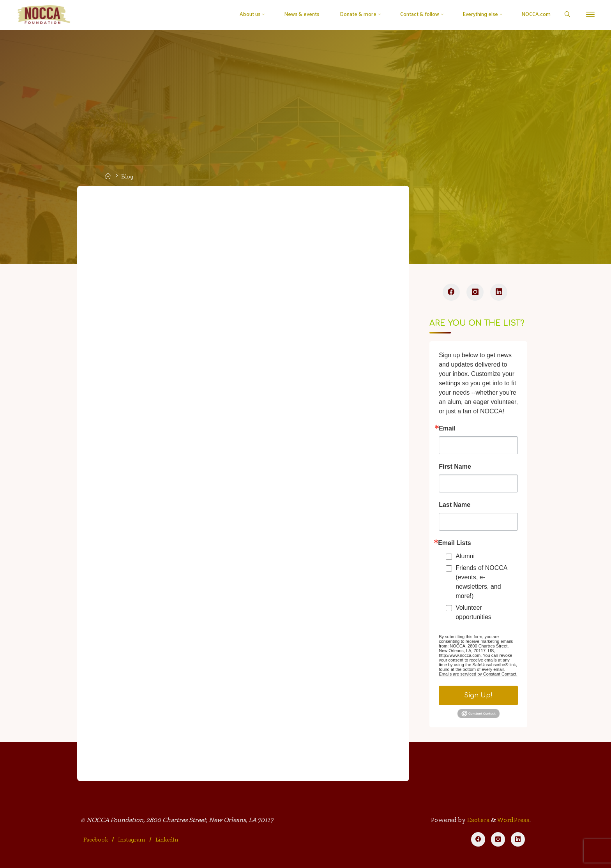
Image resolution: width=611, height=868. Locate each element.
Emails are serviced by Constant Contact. (478, 674)
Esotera (478, 820)
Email (447, 429)
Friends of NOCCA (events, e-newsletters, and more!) (481, 582)
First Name (455, 467)
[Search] (567, 15)
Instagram (132, 840)
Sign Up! (478, 695)
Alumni (465, 556)
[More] (590, 15)
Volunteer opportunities (473, 612)
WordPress (513, 820)
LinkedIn (167, 840)
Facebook (96, 840)
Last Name (455, 505)
